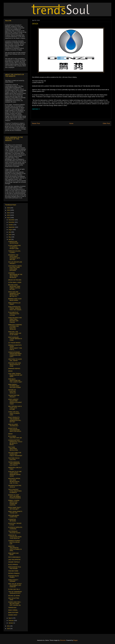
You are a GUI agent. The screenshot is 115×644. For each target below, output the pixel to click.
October (11, 225)
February (11, 621)
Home (71, 123)
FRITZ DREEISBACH (14, 557)
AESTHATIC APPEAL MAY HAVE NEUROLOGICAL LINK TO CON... (14, 481)
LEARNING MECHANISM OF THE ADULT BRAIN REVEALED (15, 275)
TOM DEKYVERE (13, 571)
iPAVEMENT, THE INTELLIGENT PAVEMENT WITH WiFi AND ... (14, 257)
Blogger (75, 640)
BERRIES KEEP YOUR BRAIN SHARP (15, 300)
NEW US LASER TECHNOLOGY (13, 425)
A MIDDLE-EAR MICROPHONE (13, 242)
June (10, 235)
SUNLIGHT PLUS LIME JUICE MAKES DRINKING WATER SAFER (15, 474)
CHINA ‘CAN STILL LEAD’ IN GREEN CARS (14, 413)
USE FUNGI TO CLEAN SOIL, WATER (15, 360)
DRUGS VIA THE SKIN (15, 280)
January (11, 623)
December (12, 220)
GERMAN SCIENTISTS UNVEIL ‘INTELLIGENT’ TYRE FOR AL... (15, 347)
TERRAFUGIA (12, 608)
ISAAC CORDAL (13, 610)
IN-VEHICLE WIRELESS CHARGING (15, 528)
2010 (9, 629)
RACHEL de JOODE (14, 596)
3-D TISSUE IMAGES (14, 343)
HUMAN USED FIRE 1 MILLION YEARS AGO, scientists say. (15, 604)
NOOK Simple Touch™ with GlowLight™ (15, 508)
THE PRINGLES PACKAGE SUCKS (14, 532)
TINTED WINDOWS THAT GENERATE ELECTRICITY (14, 464)
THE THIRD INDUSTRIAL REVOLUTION (13, 449)
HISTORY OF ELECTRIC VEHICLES (12, 391)
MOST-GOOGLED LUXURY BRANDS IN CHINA (15, 339)
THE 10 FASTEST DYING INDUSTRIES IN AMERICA (15, 491)
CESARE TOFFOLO (14, 562)
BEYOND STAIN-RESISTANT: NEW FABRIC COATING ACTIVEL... (14, 287)
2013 (9, 215)
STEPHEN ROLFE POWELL (14, 577)
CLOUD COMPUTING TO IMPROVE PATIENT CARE (14, 247)
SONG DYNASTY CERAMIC (13, 581)
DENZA (10, 371)
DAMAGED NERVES (14, 369)
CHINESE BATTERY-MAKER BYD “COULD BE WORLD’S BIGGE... (15, 442)
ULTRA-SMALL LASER (15, 282)
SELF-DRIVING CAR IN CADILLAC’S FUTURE (15, 408)
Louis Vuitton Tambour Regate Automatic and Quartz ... (15, 375)
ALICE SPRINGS (13, 565)
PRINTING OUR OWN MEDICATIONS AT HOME (15, 365)
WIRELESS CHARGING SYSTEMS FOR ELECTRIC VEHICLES (15, 327)
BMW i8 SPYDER (13, 613)
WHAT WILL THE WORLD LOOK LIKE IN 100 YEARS (15, 333)
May (10, 237)
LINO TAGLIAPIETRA (14, 560)
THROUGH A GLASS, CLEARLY (14, 252)
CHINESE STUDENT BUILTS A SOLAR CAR (14, 542)
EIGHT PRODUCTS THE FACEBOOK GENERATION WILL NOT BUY (15, 420)
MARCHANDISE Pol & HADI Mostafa (15, 568)
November (12, 222)
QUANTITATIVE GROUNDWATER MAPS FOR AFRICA (15, 430)
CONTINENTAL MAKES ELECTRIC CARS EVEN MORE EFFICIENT (15, 268)
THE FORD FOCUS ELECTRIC (14, 459)
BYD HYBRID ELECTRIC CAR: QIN (15, 437)
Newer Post (36, 123)
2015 (9, 210)
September (12, 227)
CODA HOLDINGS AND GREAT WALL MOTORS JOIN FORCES (15, 320)
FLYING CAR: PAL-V (14, 589)
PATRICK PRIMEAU (14, 573)
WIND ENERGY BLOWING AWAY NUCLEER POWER (15, 386)
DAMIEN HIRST (13, 615)
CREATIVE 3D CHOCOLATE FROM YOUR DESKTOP (15, 537)
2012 (9, 218)
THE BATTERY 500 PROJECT (14, 396)
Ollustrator (63, 640)
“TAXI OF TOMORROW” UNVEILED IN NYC (15, 592)
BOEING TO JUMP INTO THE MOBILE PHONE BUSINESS (15, 496)
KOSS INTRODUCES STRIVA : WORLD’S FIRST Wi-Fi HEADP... (15, 308)
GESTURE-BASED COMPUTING (14, 516)
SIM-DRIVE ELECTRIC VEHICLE (15, 486)
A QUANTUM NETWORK (12, 520)
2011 (9, 626)
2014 (9, 213)
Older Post (106, 123)
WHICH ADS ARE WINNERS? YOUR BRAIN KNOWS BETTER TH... (14, 294)
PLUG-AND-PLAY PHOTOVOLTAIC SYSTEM (14, 314)
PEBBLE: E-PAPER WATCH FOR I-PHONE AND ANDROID (14, 503)
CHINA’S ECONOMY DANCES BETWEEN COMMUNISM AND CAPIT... (15, 354)
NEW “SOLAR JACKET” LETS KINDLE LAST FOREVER (15, 585)
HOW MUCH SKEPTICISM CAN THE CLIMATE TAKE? (15, 380)
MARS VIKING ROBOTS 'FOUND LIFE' (15, 512)
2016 (9, 208)
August (11, 230)
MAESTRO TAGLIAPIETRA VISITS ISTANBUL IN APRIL (15, 548)
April (10, 239)
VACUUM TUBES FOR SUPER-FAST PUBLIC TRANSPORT (15, 454)
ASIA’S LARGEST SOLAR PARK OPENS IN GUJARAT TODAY (15, 402)
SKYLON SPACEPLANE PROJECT (15, 263)
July (10, 232)
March (10, 618)
